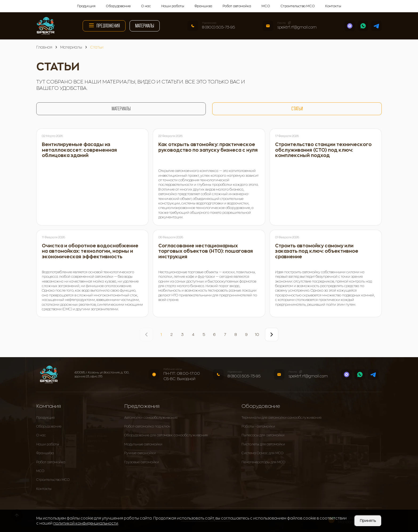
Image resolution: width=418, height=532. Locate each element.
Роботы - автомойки (258, 426)
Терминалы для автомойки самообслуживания (282, 418)
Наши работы (173, 6)
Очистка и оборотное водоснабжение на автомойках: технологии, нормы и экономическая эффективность (90, 251)
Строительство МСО (298, 6)
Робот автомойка (237, 6)
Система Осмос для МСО (262, 453)
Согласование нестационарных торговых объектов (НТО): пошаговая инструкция (206, 251)
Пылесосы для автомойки (263, 435)
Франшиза (203, 6)
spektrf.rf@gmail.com (297, 27)
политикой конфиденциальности (86, 523)
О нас (146, 6)
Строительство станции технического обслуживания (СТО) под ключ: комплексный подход (323, 150)
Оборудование (118, 6)
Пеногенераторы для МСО (263, 462)
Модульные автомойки (143, 444)
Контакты (333, 6)
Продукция (86, 6)
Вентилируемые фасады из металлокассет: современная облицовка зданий (79, 150)
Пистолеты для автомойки (263, 444)
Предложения (104, 25)
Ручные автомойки (140, 453)
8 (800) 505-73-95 (218, 27)
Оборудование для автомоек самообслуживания (166, 435)
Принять (368, 521)
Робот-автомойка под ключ (147, 426)
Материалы (145, 26)
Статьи (297, 109)
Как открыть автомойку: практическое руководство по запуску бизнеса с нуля (208, 147)
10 (257, 334)
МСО (266, 6)
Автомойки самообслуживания (151, 418)
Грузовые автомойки (142, 462)
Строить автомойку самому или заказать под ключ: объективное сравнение (317, 251)
